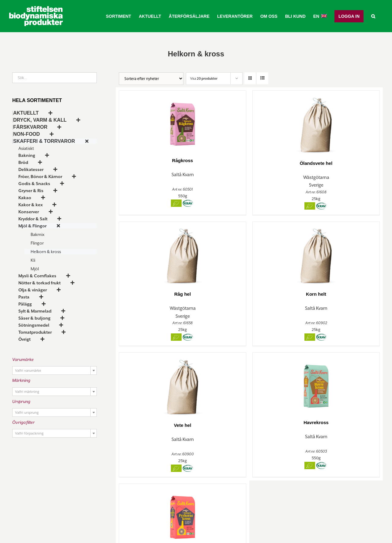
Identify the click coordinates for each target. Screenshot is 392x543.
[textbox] (55, 371)
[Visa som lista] (262, 78)
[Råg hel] (183, 253)
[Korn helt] (316, 253)
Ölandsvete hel (316, 163)
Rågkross (183, 160)
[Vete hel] (183, 384)
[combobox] (55, 370)
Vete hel (183, 425)
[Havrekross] (316, 383)
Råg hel (183, 294)
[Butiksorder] (151, 79)
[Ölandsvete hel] (316, 122)
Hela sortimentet (37, 100)
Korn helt (316, 294)
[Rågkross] (183, 121)
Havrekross (316, 422)
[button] (373, 16)
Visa (204, 78)
